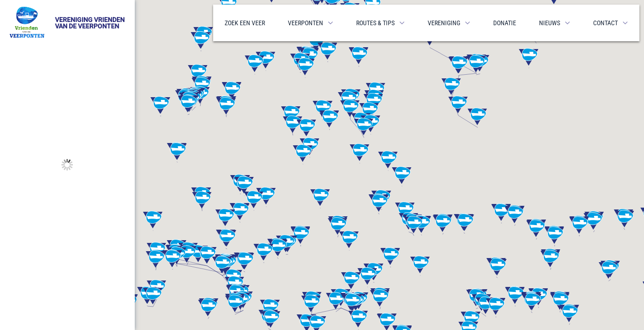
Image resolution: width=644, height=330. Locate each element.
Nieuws (550, 23)
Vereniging (444, 23)
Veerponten (305, 23)
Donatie (505, 23)
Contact (605, 23)
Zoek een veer (245, 23)
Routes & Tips (375, 23)
